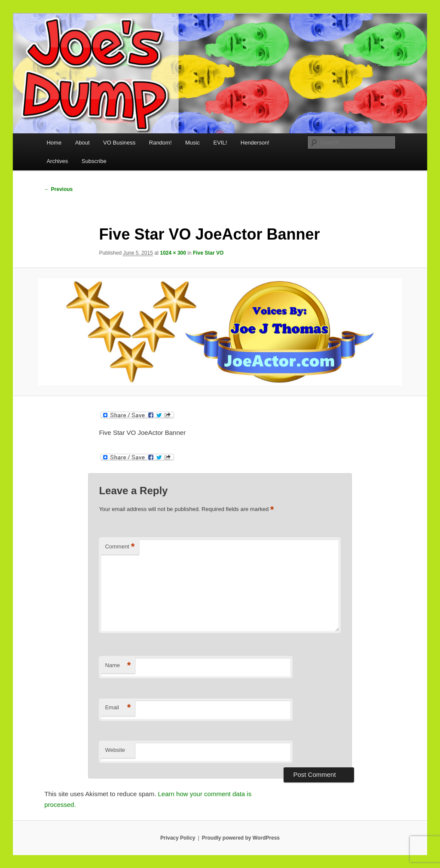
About (82, 143)
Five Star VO (208, 253)
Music (192, 143)
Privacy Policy (178, 838)
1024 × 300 (173, 253)
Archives (57, 161)
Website (115, 750)
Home (54, 143)
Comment (120, 547)
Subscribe (94, 161)
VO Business (119, 143)
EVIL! (220, 143)
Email (118, 708)
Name (118, 666)
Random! (160, 143)
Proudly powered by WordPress (241, 838)
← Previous (58, 189)
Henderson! (255, 143)
